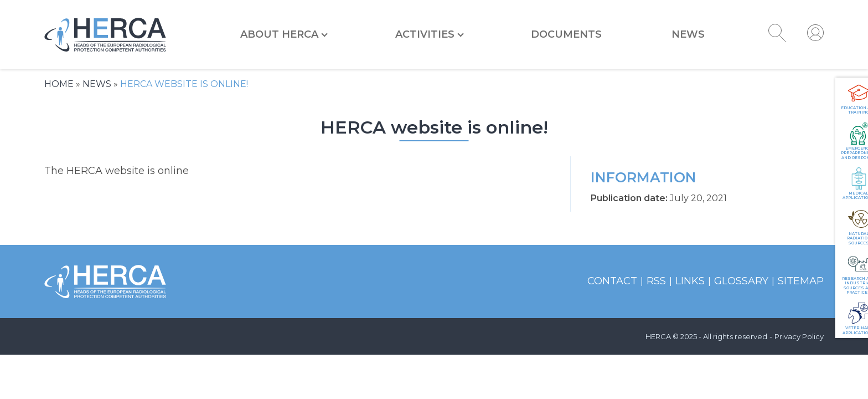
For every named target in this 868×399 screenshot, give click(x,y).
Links (690, 281)
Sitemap (801, 281)
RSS (656, 281)
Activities (425, 34)
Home (59, 84)
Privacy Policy (799, 336)
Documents (566, 34)
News (688, 34)
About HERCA (279, 34)
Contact (612, 281)
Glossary (741, 281)
